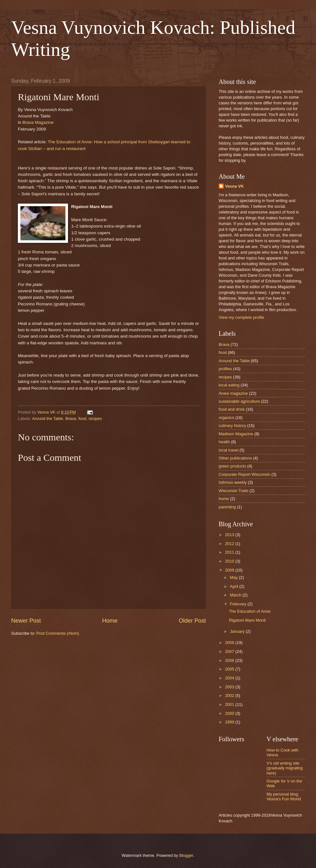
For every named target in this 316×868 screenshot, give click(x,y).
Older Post (192, 621)
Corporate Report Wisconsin (245, 474)
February (239, 604)
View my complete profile (241, 317)
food (82, 419)
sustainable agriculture (239, 401)
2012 (230, 544)
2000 (230, 713)
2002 (230, 696)
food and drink (232, 409)
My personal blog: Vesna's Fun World (284, 797)
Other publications (235, 458)
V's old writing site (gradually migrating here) (285, 768)
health (224, 442)
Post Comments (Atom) (58, 633)
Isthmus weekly (233, 482)
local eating (229, 385)
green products (232, 466)
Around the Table (47, 419)
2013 (230, 535)
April (234, 586)
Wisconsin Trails (233, 491)
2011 (230, 552)
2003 (230, 687)
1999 (230, 722)
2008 (230, 643)
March (236, 595)
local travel (229, 450)
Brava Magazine (38, 122)
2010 (230, 561)
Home (110, 621)
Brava (71, 419)
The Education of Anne (250, 611)
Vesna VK (234, 186)
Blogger (186, 855)
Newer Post (26, 621)
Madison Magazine (236, 434)
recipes (95, 419)
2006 (230, 660)
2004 (230, 678)
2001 (230, 704)
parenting (227, 507)
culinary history (232, 426)
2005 (230, 669)
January (238, 631)
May (234, 577)
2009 (230, 570)
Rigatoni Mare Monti (247, 620)
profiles (225, 369)
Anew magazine (233, 393)
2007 (230, 651)
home (224, 499)
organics (226, 418)
